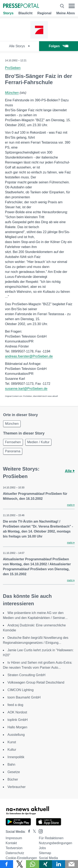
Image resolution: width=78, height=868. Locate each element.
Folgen (59, 46)
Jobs (42, 848)
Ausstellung (16, 735)
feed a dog (15, 705)
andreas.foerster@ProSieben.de (29, 356)
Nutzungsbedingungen (56, 843)
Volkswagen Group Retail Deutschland (36, 682)
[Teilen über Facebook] (7, 864)
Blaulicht (25, 13)
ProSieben (13, 68)
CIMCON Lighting (20, 690)
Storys (8, 13)
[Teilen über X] (20, 864)
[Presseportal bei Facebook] (28, 832)
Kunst (12, 742)
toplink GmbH (18, 720)
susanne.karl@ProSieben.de (26, 389)
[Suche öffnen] (62, 6)
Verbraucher (17, 787)
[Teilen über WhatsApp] (33, 864)
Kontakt (11, 843)
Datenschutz (15, 853)
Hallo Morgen (17, 727)
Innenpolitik (16, 757)
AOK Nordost (17, 712)
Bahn (11, 764)
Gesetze (14, 772)
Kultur (12, 750)
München (12, 93)
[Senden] (72, 864)
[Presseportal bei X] (33, 832)
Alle (70, 471)
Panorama (13, 451)
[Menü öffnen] (72, 6)
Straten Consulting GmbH (26, 675)
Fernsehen (13, 442)
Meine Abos (66, 13)
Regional (45, 13)
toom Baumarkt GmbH (24, 697)
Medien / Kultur (38, 442)
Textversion (14, 848)
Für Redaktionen (51, 838)
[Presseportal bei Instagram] (39, 831)
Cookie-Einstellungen (21, 858)
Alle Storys (19, 46)
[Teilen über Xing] (46, 864)
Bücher (13, 779)
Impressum (14, 838)
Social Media (48, 858)
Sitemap (45, 853)
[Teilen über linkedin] (59, 864)
